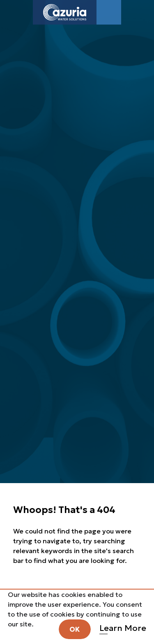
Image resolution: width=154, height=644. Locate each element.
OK (75, 629)
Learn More (123, 628)
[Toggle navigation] (109, 12)
